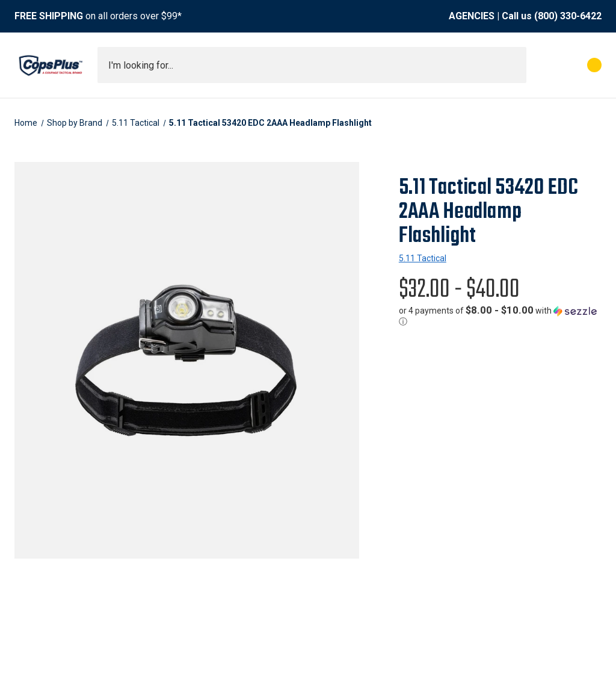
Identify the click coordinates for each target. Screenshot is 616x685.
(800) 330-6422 (568, 16)
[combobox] (312, 65)
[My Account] (541, 65)
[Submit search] (513, 65)
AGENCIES (472, 16)
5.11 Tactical (423, 258)
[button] (500, 316)
